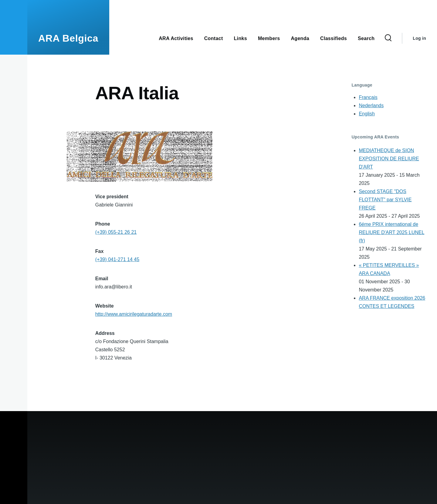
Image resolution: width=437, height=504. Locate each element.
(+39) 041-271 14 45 (117, 259)
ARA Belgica (68, 38)
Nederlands (371, 106)
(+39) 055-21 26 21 (116, 232)
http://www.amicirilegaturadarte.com (134, 314)
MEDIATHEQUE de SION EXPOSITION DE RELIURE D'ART (389, 159)
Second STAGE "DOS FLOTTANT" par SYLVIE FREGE (385, 200)
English (367, 114)
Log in (419, 38)
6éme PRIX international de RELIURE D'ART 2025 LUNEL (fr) (391, 232)
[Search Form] (388, 38)
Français (368, 97)
